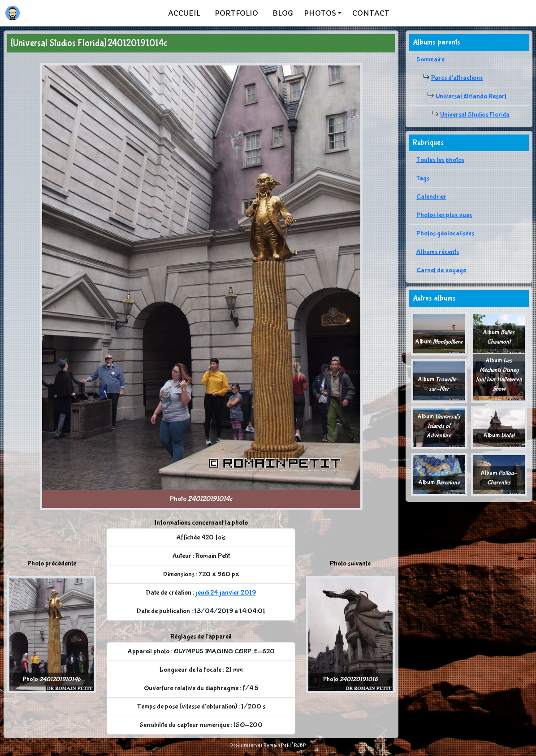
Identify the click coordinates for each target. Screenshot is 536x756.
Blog (283, 13)
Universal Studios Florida (475, 115)
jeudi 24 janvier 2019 (226, 593)
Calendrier (431, 197)
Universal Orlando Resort (471, 96)
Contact (371, 13)
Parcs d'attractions (457, 78)
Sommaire (430, 59)
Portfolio (236, 13)
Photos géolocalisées (445, 233)
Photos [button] (320, 13)
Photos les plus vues (444, 215)
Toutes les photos (440, 160)
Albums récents (438, 252)
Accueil (184, 13)
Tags (423, 178)
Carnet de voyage (441, 270)
